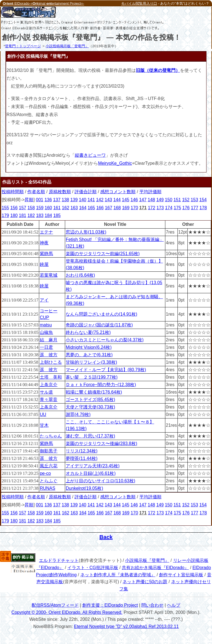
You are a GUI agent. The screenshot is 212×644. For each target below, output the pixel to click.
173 (160, 208)
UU (43, 414)
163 (74, 208)
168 (117, 208)
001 (40, 200)
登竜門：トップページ (23, 46)
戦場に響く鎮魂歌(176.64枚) (94, 392)
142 (100, 200)
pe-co (45, 473)
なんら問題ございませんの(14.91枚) (101, 314)
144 (117, 200)
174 (169, 208)
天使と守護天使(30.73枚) (90, 407)
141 (91, 200)
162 (66, 208)
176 (186, 208)
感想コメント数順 (118, 192)
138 (65, 200)
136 (48, 200)
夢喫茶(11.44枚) (82, 458)
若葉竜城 (49, 275)
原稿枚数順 (60, 192)
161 (57, 208)
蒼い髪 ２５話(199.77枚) (92, 377)
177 (194, 208)
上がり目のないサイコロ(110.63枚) (100, 481)
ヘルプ (174, 605)
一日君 (46, 347)
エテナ (46, 232)
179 (5, 215)
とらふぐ (49, 481)
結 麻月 (49, 340)
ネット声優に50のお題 (145, 582)
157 (22, 208)
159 (40, 208)
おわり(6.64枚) (80, 275)
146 (134, 200)
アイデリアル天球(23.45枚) (93, 466)
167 (109, 208)
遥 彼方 (49, 355)
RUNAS (47, 488)
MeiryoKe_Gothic (115, 163)
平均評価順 (150, 192)
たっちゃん (51, 436)
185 (57, 215)
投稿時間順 (13, 192)
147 (143, 200)
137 (57, 200)
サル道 (46, 392)
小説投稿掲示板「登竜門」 (67, 46)
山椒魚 (46, 332)
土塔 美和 (51, 377)
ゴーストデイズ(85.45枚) (90, 400)
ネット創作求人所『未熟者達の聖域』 (118, 575)
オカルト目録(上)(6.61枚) (91, 473)
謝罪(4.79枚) (78, 414)
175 (177, 208)
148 (151, 200)
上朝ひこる (51, 362)
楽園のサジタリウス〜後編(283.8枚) (101, 443)
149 (160, 200)
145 (126, 200)
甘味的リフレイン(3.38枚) (91, 362)
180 (14, 215)
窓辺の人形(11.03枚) (86, 232)
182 (31, 215)
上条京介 (49, 385)
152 (186, 200)
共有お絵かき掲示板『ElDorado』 (155, 568)
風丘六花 (49, 466)
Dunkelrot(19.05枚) (84, 488)
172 (152, 208)
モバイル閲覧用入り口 (139, 3)
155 (5, 208)
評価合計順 (86, 192)
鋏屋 (44, 264)
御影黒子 (49, 451)
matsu (46, 325)
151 (177, 200)
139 (74, 200)
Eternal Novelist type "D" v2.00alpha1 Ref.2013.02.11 (126, 626)
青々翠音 (49, 400)
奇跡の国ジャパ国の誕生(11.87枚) (99, 325)
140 (83, 200)
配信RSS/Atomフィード (55, 605)
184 (48, 215)
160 (48, 208)
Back (106, 537)
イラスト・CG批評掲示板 (93, 568)
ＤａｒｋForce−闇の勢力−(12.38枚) (101, 385)
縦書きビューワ (90, 155)
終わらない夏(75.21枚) (88, 332)
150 (169, 200)
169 (126, 208)
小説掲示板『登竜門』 (147, 560)
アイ (44, 300)
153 (194, 200)
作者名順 (36, 192)
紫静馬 (46, 254)
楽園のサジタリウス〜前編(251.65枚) (103, 254)
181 (22, 215)
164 (83, 208)
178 (203, 208)
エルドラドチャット (59, 560)
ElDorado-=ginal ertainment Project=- (43, 3)
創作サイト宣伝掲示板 (181, 575)
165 (92, 208)
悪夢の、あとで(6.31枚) (89, 355)
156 (14, 208)
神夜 (44, 243)
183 (40, 215)
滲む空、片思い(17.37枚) (90, 436)
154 (203, 200)
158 (31, 208)
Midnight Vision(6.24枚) (89, 347)
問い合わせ (152, 605)
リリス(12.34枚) (82, 451)
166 (100, 208)
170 (134, 208)
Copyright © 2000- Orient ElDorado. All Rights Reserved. (67, 612)
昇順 (29, 200)
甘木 (44, 425)
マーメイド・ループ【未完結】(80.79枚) (106, 370)
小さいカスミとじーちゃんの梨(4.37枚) (105, 340)
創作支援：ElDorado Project (110, 605)
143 (108, 200)
